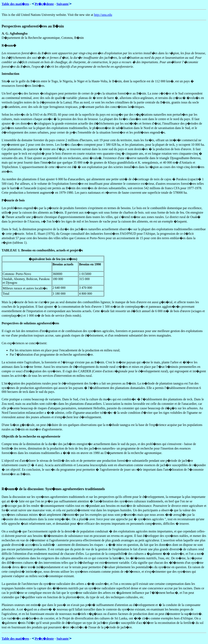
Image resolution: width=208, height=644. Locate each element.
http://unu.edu (103, 15)
